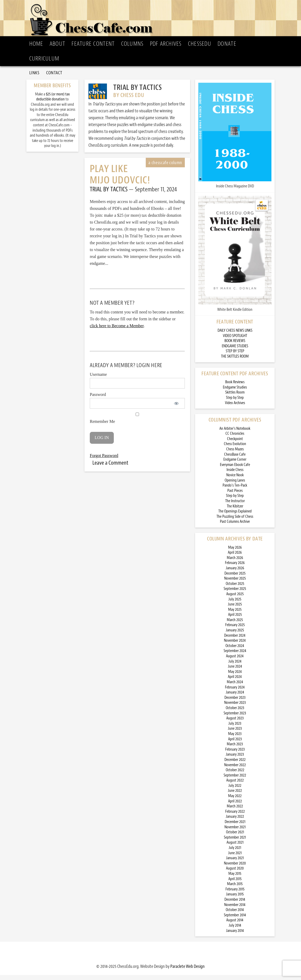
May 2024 (235, 677)
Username (98, 379)
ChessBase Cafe (235, 459)
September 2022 (235, 780)
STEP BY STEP (235, 356)
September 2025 (235, 594)
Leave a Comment (110, 468)
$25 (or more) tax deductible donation (53, 102)
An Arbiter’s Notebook (235, 434)
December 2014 (235, 905)
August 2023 (235, 723)
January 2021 (235, 863)
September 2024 (235, 656)
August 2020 (235, 873)
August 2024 (235, 661)
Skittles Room (235, 397)
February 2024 (235, 692)
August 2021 (235, 847)
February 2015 (235, 894)
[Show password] (176, 408)
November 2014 (235, 910)
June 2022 (235, 796)
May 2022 (235, 801)
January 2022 (235, 822)
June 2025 (235, 609)
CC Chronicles (235, 439)
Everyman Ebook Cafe (235, 470)
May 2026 (235, 553)
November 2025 (235, 583)
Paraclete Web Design (187, 971)
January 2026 (235, 573)
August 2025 (235, 599)
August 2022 (235, 785)
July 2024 (235, 666)
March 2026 (235, 563)
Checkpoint (235, 444)
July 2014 (235, 930)
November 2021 (235, 832)
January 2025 (235, 635)
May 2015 (235, 879)
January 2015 (235, 899)
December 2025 (235, 578)
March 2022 (235, 811)
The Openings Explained (235, 516)
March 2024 (235, 687)
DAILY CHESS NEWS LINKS (235, 336)
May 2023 (235, 739)
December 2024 (235, 641)
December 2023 (235, 703)
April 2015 (235, 884)
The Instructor (235, 506)
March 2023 (235, 749)
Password (98, 399)
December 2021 (235, 827)
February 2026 (235, 568)
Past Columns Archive (235, 527)
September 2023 (235, 718)
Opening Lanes (235, 485)
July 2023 (235, 729)
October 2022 (235, 775)
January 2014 (235, 936)
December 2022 (235, 765)
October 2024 (235, 651)
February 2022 (235, 817)
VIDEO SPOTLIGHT (235, 341)
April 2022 (235, 806)
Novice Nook (235, 480)
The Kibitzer (235, 511)
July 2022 (235, 791)
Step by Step (235, 403)
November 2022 (235, 770)
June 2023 (235, 734)
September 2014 (235, 920)
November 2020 (235, 868)
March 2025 (235, 625)
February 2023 (235, 754)
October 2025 (235, 589)
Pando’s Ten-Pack (235, 490)
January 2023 (235, 759)
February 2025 (235, 630)
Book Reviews (235, 387)
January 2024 (235, 697)
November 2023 (235, 708)
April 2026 (235, 558)
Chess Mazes (235, 454)
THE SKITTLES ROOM (235, 361)
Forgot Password (104, 461)
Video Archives (235, 408)
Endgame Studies (235, 392)
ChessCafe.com (152, 19)
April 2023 (235, 744)
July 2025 (235, 604)
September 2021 (235, 842)
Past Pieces (235, 496)
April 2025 (235, 620)
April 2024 (235, 682)
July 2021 (235, 853)
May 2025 (235, 615)
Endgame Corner (235, 464)
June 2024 (235, 671)
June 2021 (235, 858)
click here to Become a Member (117, 331)
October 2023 (235, 713)
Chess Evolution (235, 449)
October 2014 (235, 915)
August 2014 (235, 925)
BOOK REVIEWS (235, 346)
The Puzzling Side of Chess (235, 522)
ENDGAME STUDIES (235, 351)
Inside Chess (235, 475)
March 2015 (235, 889)
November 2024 (235, 646)
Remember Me (137, 423)
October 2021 (235, 837)
